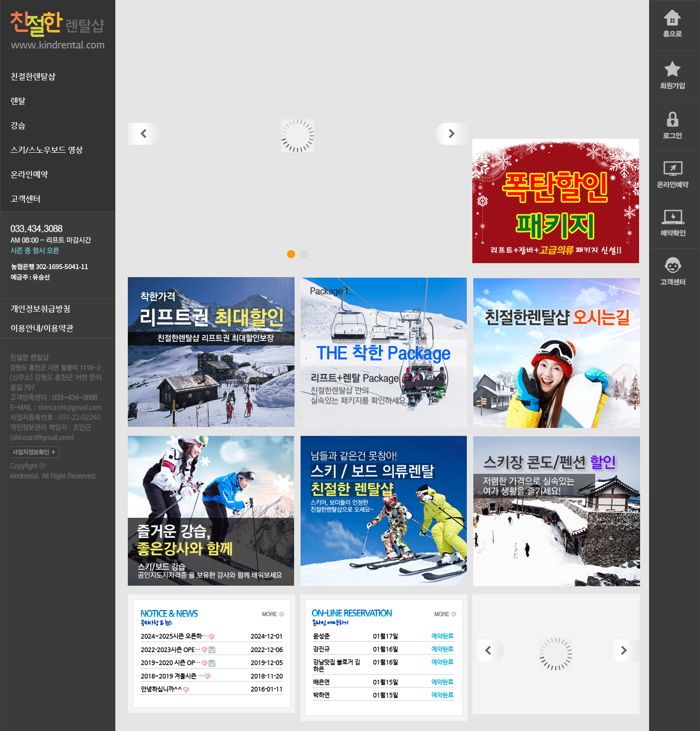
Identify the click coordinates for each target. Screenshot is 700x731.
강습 (18, 126)
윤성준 (321, 636)
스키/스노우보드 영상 (47, 150)
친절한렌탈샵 (33, 77)
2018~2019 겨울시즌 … (172, 676)
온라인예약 (29, 175)
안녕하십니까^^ (161, 689)
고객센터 (25, 199)
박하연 (321, 695)
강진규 (321, 649)
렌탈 (18, 101)
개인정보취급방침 (40, 309)
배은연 (321, 682)
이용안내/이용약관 (42, 328)
